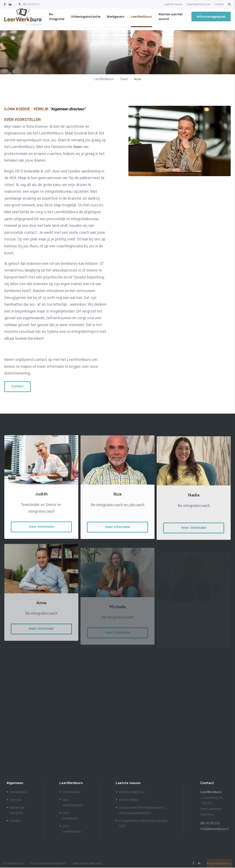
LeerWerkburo (141, 19)
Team (124, 79)
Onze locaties (71, 793)
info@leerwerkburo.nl (214, 829)
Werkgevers (116, 19)
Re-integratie (57, 19)
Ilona (137, 79)
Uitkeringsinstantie (86, 19)
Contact (219, 4)
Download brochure (199, 4)
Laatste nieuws (173, 4)
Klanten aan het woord (171, 19)
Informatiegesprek (211, 19)
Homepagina (18, 793)
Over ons (16, 800)
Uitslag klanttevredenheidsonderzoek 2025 (143, 824)
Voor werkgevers (70, 816)
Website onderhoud (132, 793)
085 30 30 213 (29, 4)
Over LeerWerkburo (72, 829)
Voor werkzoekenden (73, 803)
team (78, 147)
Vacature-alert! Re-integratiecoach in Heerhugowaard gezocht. (142, 811)
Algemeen (15, 783)
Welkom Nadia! (129, 800)
